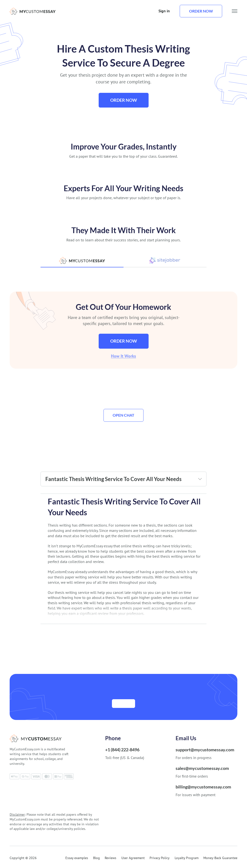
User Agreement (133, 858)
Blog (96, 858)
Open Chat (123, 416)
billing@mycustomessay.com (203, 787)
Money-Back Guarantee (220, 858)
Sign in (164, 11)
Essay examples (77, 858)
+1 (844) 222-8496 (122, 750)
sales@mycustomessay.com (202, 768)
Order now (201, 11)
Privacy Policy (160, 858)
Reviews (110, 858)
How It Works (123, 356)
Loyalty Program (187, 858)
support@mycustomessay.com (205, 750)
